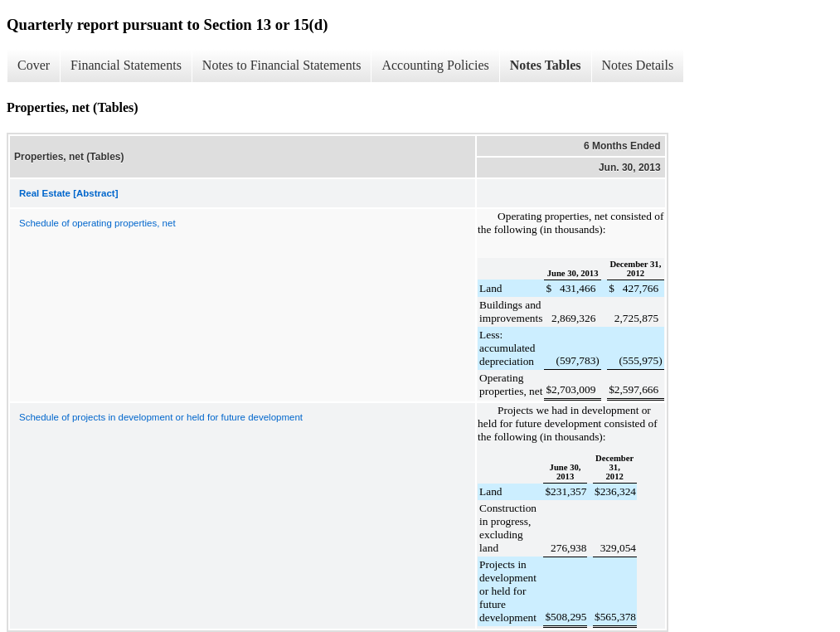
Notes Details (638, 65)
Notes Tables (546, 65)
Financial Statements (126, 65)
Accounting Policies (435, 65)
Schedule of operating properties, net (97, 223)
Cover (34, 65)
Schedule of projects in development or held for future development (161, 417)
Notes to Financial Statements (282, 65)
